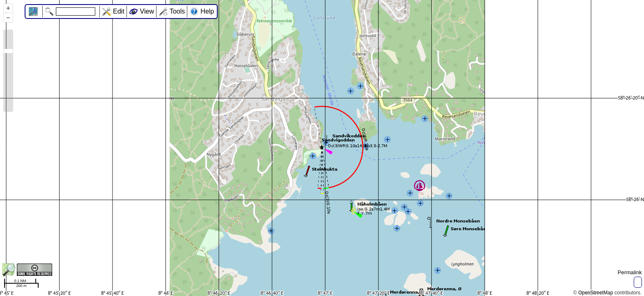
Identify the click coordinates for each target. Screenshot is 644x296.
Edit (119, 11)
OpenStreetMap (596, 293)
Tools (177, 11)
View (147, 11)
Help (207, 11)
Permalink (630, 272)
